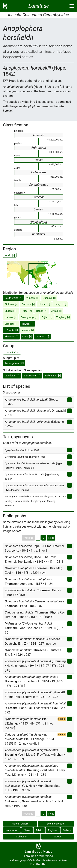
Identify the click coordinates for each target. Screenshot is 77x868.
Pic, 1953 (40, 474)
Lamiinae (38, 197)
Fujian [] (47, 317)
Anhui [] (56, 311)
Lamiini (38, 209)
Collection (22, 836)
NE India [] (11, 330)
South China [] (13, 298)
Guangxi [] (49, 298)
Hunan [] (44, 304)
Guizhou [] (28, 304)
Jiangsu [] (11, 324)
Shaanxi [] (11, 311)
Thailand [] (11, 336)
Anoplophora (38, 222)
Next (51, 538)
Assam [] (28, 330)
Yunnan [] (32, 298)
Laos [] (27, 336)
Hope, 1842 (33, 450)
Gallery (67, 830)
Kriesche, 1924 (48, 463)
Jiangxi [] (60, 304)
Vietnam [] (42, 336)
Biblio (39, 830)
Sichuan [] (11, 304)
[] (14, 363)
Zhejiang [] (63, 317)
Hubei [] (27, 311)
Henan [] (41, 311)
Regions (53, 830)
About (58, 836)
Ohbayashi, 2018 (51, 497)
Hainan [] (11, 317)
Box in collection (56, 824)
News (27, 830)
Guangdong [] (29, 317)
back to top (12, 830)
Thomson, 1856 (37, 457)
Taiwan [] (27, 324)
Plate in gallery (20, 824)
